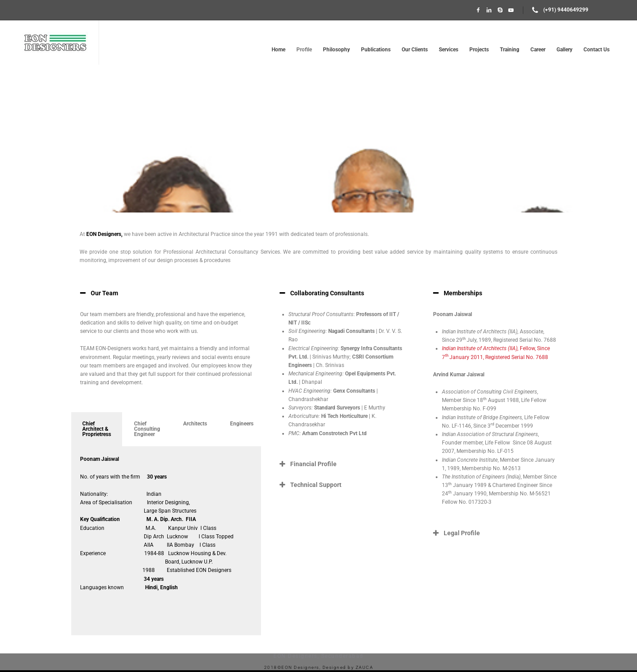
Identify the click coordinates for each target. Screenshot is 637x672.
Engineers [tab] (242, 424)
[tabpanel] (166, 541)
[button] (166, 293)
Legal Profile (462, 533)
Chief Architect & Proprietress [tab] (97, 429)
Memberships (463, 293)
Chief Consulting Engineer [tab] (147, 429)
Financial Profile (313, 464)
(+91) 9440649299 (566, 10)
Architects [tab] (195, 424)
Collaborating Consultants (327, 293)
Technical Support (316, 485)
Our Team (104, 293)
